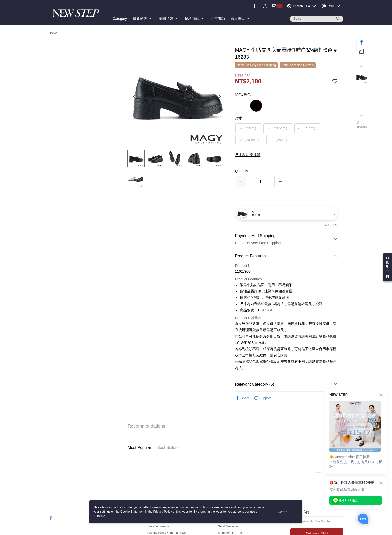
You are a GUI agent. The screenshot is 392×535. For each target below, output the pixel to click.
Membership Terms (231, 533)
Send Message (228, 526)
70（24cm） (307, 128)
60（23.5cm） (278, 128)
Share (242, 398)
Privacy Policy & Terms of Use (167, 533)
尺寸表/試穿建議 (248, 155)
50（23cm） (248, 128)
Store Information (159, 526)
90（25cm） (279, 140)
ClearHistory (361, 125)
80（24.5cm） (250, 140)
